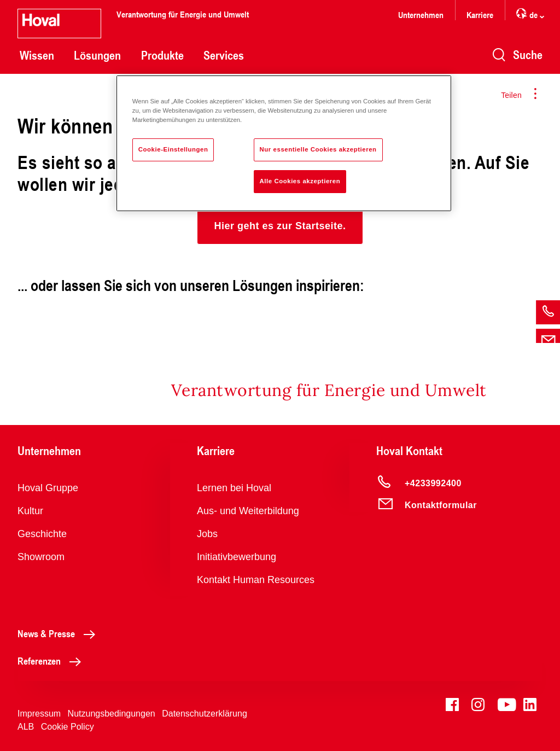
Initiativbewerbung (237, 557)
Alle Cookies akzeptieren (300, 181)
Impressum (39, 714)
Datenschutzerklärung (205, 714)
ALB (26, 727)
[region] (284, 143)
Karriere (480, 14)
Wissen (37, 55)
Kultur (30, 511)
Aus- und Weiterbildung (248, 511)
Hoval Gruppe (48, 488)
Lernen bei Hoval (234, 488)
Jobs (207, 534)
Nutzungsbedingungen (112, 714)
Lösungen (97, 55)
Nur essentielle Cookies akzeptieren (318, 149)
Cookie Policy (68, 727)
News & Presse (59, 633)
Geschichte (42, 534)
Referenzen (52, 661)
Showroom (41, 557)
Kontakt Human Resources (256, 580)
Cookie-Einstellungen (173, 149)
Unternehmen (421, 14)
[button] (280, 226)
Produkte (162, 55)
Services (224, 55)
